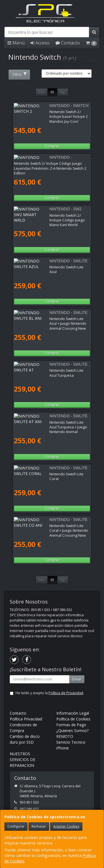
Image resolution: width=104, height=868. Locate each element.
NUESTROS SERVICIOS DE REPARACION (22, 760)
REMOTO (65, 736)
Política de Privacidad (66, 693)
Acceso (40, 43)
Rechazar (39, 826)
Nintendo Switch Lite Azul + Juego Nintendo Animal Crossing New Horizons (50, 321)
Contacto (68, 43)
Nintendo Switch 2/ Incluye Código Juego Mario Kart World (48, 218)
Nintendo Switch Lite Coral (36, 474)
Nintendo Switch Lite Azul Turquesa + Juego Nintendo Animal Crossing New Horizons (50, 425)
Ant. (42, 92)
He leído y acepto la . (50, 693)
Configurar (16, 826)
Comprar (52, 146)
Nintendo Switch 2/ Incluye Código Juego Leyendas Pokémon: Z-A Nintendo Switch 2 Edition (50, 168)
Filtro (19, 74)
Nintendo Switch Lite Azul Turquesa (44, 370)
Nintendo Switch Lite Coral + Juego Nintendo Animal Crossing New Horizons (51, 528)
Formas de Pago (71, 725)
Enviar (77, 679)
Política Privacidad (26, 719)
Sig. (63, 92)
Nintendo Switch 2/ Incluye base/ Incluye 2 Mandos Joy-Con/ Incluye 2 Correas (49, 114)
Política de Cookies (73, 719)
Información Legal (73, 713)
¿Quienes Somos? (72, 731)
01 (52, 92)
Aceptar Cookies (66, 826)
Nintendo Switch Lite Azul (35, 267)
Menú (16, 43)
